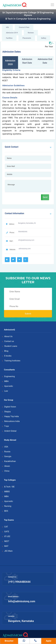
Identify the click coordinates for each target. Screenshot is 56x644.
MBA (6, 381)
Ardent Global (10, 431)
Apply (49, 641)
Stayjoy (7, 412)
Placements (27, 38)
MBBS (7, 492)
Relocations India (12, 421)
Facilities (9, 38)
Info (7, 27)
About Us (8, 336)
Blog (6, 351)
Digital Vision (10, 407)
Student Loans (11, 346)
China (7, 471)
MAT (6, 546)
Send (45, 197)
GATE (7, 532)
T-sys (7, 426)
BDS (6, 511)
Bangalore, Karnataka (21, 621)
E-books (8, 356)
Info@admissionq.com (22, 601)
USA (6, 447)
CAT (6, 527)
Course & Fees (24, 27)
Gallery (44, 38)
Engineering (10, 376)
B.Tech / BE (9, 487)
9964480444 (23, 232)
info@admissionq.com (26, 240)
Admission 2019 (12, 33)
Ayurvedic (9, 386)
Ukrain (7, 466)
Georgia (8, 456)
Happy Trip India (11, 416)
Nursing (8, 506)
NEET (7, 541)
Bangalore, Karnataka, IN (27, 223)
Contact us (9, 341)
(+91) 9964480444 (19, 582)
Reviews (31, 33)
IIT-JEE (7, 536)
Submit (28, 314)
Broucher (9, 641)
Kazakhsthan (10, 461)
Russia (7, 452)
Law (6, 391)
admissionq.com (25, 249)
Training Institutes (12, 361)
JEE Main (8, 551)
